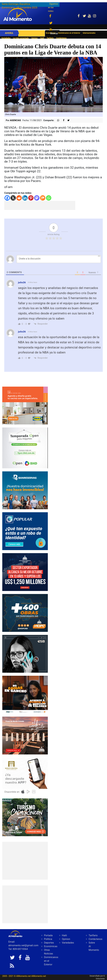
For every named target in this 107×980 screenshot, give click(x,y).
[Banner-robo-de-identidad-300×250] (25, 531)
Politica (48, 939)
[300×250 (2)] (25, 572)
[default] (25, 735)
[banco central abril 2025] (25, 776)
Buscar (54, 33)
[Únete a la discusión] (59, 259)
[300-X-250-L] (25, 654)
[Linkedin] (25, 198)
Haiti (42, 38)
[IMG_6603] (25, 817)
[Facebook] (7, 198)
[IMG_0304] (25, 448)
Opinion (34, 38)
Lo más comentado (21, 38)
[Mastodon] (37, 198)
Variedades (6, 38)
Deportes (49, 943)
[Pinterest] (31, 198)
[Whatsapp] (49, 198)
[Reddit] (19, 198)
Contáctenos (61, 38)
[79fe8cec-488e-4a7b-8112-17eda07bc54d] (25, 694)
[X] (13, 198)
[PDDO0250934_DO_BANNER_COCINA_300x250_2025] (25, 405)
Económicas (51, 946)
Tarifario (50, 38)
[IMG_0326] (25, 490)
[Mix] (43, 198)
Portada (48, 935)
